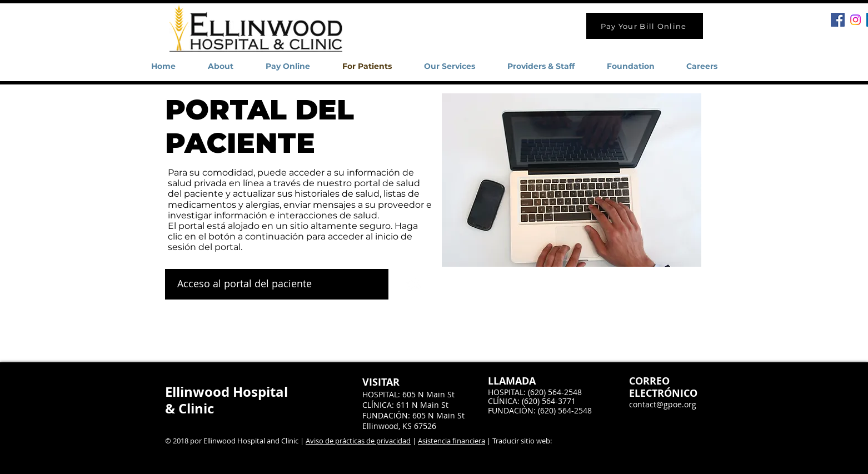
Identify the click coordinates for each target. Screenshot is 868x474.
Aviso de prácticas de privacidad (358, 441)
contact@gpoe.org (663, 404)
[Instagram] (855, 20)
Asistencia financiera (452, 441)
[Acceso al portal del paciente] (277, 284)
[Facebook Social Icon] (838, 20)
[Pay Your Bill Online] (645, 26)
